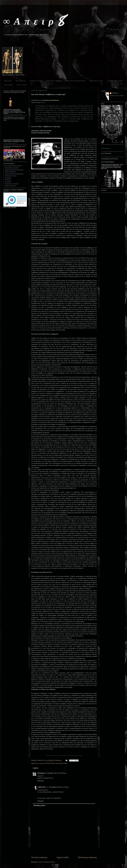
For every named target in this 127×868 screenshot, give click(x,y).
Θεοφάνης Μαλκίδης (10, 172)
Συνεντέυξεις (40, 763)
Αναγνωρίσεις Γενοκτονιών (54, 81)
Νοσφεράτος (41, 773)
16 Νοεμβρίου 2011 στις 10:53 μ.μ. (56, 773)
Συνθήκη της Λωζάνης (11, 176)
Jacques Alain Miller (61, 763)
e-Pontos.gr (8, 180)
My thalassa (8, 182)
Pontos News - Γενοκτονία (12, 184)
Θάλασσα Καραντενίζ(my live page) (14, 170)
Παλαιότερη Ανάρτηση (87, 857)
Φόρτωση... (104, 155)
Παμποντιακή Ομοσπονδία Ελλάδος (14, 174)
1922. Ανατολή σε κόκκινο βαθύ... (14, 166)
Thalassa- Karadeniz (10, 186)
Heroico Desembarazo (51, 100)
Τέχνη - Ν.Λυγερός (22, 85)
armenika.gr (8, 178)
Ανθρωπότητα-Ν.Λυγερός (96, 81)
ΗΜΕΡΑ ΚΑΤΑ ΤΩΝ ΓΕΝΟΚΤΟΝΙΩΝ (75, 81)
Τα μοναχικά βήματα (108, 162)
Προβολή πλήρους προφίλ (117, 96)
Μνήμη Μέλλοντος (21, 81)
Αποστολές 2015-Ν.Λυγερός (115, 81)
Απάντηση (40, 781)
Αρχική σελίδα (8, 81)
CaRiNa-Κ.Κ (42, 787)
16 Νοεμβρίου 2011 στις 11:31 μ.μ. (59, 787)
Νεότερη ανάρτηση (39, 857)
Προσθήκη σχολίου (39, 805)
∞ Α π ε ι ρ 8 (34, 21)
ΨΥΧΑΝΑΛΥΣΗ (49, 763)
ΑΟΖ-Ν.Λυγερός (8, 85)
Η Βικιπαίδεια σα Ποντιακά (12, 168)
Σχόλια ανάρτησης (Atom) (47, 862)
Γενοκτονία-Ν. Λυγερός (36, 81)
